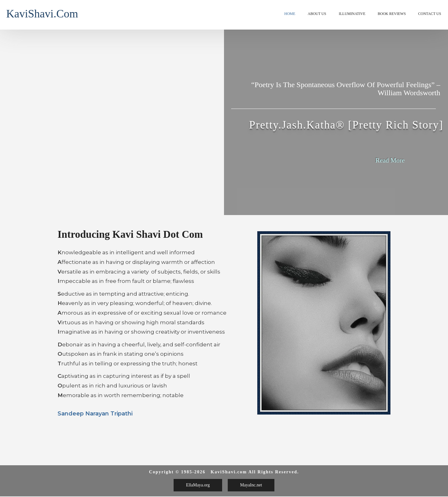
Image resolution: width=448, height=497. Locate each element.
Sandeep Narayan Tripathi (95, 414)
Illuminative (352, 14)
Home (290, 14)
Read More (390, 160)
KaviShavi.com (42, 14)
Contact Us (430, 14)
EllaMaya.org (198, 485)
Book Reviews (392, 14)
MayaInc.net (251, 485)
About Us (317, 14)
